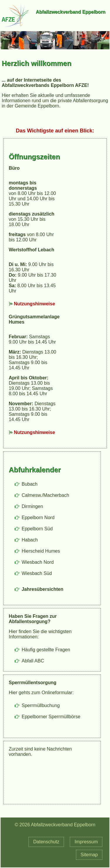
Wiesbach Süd (37, 573)
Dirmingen (32, 506)
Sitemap (89, 855)
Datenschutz (46, 842)
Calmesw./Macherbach (45, 495)
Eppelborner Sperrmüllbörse (51, 717)
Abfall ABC (33, 661)
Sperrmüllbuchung (41, 705)
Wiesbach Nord (38, 562)
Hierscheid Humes (41, 551)
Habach (30, 540)
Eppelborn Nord (38, 518)
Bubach (30, 484)
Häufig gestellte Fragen (46, 650)
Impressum (86, 842)
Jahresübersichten (43, 589)
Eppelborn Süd (37, 529)
